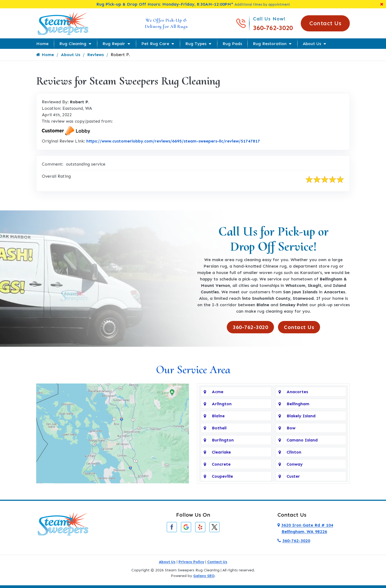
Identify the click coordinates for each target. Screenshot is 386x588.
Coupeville (222, 476)
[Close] (382, 4)
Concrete (221, 464)
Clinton (294, 452)
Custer (293, 476)
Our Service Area (193, 370)
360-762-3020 (273, 28)
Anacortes (297, 392)
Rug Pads (232, 44)
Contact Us (325, 23)
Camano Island (302, 440)
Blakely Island (301, 416)
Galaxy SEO (204, 576)
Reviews (95, 55)
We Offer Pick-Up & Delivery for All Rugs (166, 23)
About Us (312, 44)
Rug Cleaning (73, 44)
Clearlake (221, 452)
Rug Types (196, 44)
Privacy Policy (191, 562)
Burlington (223, 440)
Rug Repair (114, 44)
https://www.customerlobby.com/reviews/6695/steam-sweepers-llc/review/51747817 (173, 141)
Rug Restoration (270, 44)
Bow (291, 428)
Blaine (218, 416)
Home (42, 44)
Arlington (222, 404)
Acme (218, 392)
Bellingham (298, 404)
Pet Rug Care (155, 44)
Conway (295, 464)
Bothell (219, 428)
